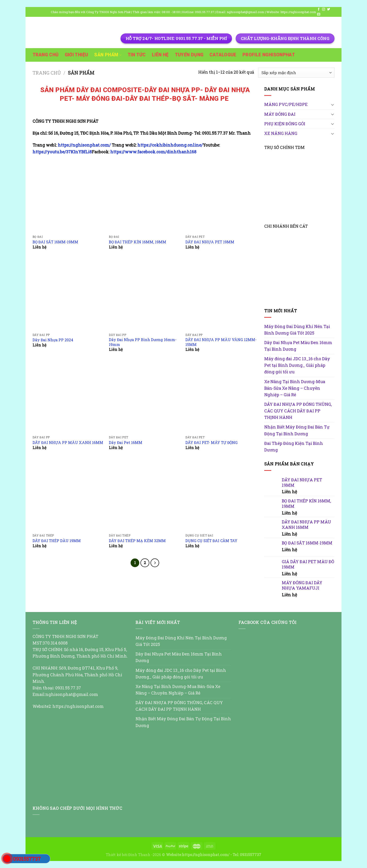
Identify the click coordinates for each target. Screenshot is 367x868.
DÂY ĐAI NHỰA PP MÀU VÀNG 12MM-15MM (221, 342)
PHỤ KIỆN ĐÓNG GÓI (285, 124)
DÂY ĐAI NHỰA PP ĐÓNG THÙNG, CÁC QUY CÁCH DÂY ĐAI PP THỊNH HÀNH (298, 411)
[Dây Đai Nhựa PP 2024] (68, 294)
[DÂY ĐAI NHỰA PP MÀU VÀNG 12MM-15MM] (221, 294)
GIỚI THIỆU (77, 55)
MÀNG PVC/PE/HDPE (286, 104)
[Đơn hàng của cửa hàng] (296, 73)
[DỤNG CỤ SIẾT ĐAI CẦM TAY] (221, 495)
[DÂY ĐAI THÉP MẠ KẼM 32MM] (145, 495)
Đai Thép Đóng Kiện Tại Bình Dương (294, 447)
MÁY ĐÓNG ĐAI (280, 114)
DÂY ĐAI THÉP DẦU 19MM (57, 541)
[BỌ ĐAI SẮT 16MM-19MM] (68, 196)
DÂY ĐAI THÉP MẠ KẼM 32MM (137, 541)
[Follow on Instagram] (324, 9)
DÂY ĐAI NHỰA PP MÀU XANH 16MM (68, 443)
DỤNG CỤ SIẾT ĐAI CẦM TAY (211, 541)
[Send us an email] (319, 14)
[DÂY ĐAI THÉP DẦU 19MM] (68, 495)
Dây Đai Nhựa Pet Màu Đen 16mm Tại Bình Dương (298, 346)
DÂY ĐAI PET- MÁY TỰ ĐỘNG (211, 443)
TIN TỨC (137, 55)
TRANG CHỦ (46, 55)
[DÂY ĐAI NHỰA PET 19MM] (221, 196)
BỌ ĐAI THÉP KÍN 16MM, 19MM (138, 242)
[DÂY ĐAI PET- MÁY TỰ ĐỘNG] (221, 397)
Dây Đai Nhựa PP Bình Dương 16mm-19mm (143, 342)
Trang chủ (47, 73)
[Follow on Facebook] (319, 9)
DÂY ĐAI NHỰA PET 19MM (210, 242)
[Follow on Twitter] (328, 9)
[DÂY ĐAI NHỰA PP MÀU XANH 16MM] (68, 397)
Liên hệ (160, 55)
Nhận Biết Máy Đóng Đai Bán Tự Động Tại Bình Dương (297, 430)
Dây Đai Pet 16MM (126, 443)
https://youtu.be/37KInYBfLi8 (62, 152)
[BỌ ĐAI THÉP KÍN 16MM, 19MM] (145, 196)
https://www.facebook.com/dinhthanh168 (153, 152)
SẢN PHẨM (108, 55)
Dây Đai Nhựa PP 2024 (53, 340)
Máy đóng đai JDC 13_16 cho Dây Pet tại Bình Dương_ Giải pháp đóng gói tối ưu (297, 365)
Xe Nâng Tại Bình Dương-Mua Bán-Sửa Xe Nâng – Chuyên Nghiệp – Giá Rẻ (295, 388)
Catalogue (223, 55)
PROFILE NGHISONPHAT (269, 55)
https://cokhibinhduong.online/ (170, 145)
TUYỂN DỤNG (189, 55)
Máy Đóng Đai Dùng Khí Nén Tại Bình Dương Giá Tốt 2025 (297, 330)
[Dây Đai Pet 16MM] (145, 397)
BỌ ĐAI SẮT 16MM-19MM (55, 242)
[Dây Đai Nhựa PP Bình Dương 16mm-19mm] (145, 294)
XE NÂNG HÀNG (281, 133)
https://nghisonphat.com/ (85, 145)
